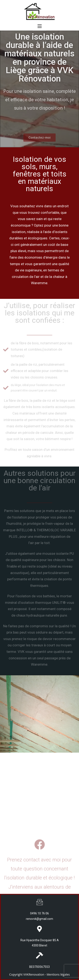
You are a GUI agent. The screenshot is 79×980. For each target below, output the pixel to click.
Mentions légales (58, 974)
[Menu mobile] (40, 26)
